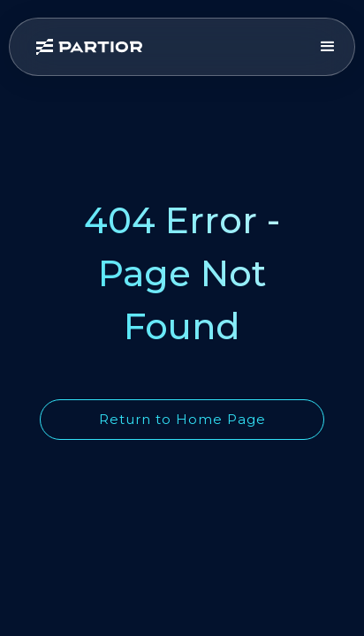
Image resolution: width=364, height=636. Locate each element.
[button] (328, 47)
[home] (168, 47)
